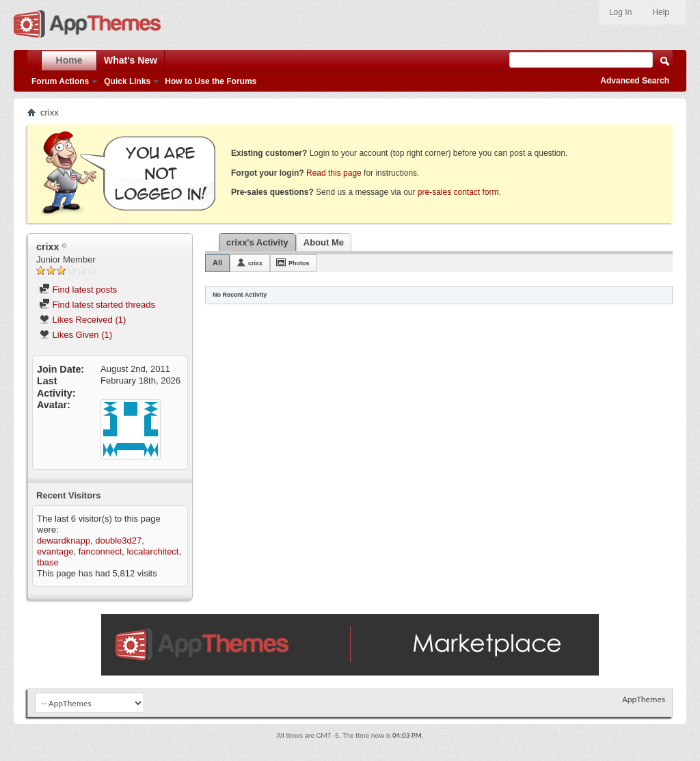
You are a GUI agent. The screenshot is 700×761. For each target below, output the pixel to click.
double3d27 (118, 540)
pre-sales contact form (458, 192)
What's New (131, 60)
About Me (324, 242)
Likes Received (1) (82, 320)
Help (661, 12)
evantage (55, 551)
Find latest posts (78, 290)
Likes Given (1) (76, 335)
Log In (620, 12)
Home (69, 60)
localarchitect (153, 551)
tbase (48, 562)
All (217, 263)
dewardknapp (64, 540)
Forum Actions (60, 81)
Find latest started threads (97, 305)
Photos (299, 263)
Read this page (334, 173)
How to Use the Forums (211, 81)
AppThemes (644, 699)
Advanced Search (635, 81)
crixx (255, 263)
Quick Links (127, 81)
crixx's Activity (257, 242)
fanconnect (100, 551)
